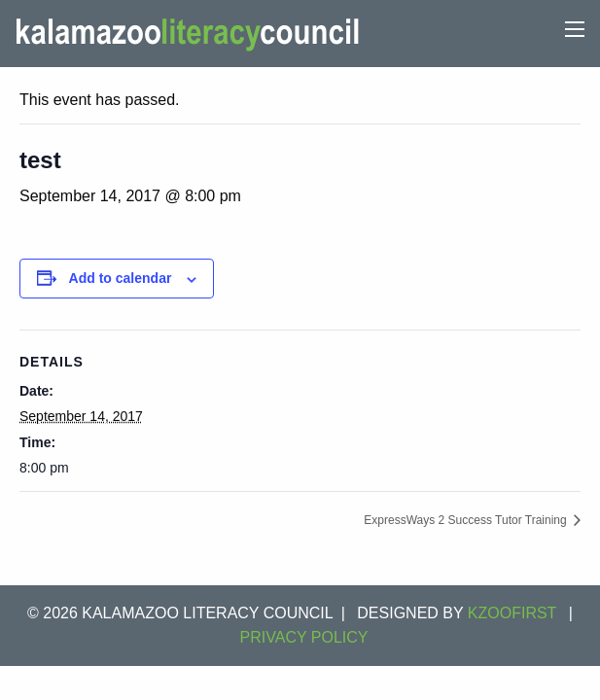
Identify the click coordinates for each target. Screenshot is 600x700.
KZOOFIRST (512, 613)
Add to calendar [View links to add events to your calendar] (121, 278)
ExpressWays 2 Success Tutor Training (467, 520)
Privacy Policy (304, 637)
